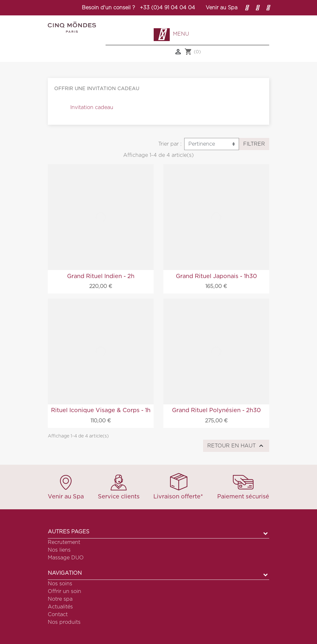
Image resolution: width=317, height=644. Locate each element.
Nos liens (59, 550)
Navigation (65, 573)
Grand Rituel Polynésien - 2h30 (216, 411)
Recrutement (64, 542)
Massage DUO (66, 558)
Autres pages (69, 532)
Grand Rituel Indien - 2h (101, 276)
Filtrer (254, 144)
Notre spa (60, 599)
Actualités (60, 607)
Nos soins (60, 584)
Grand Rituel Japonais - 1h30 (216, 276)
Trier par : (170, 144)
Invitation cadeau (92, 107)
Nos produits (64, 622)
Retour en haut (236, 446)
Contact (58, 614)
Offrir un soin (64, 591)
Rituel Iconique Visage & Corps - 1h (101, 411)
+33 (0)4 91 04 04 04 (167, 8)
